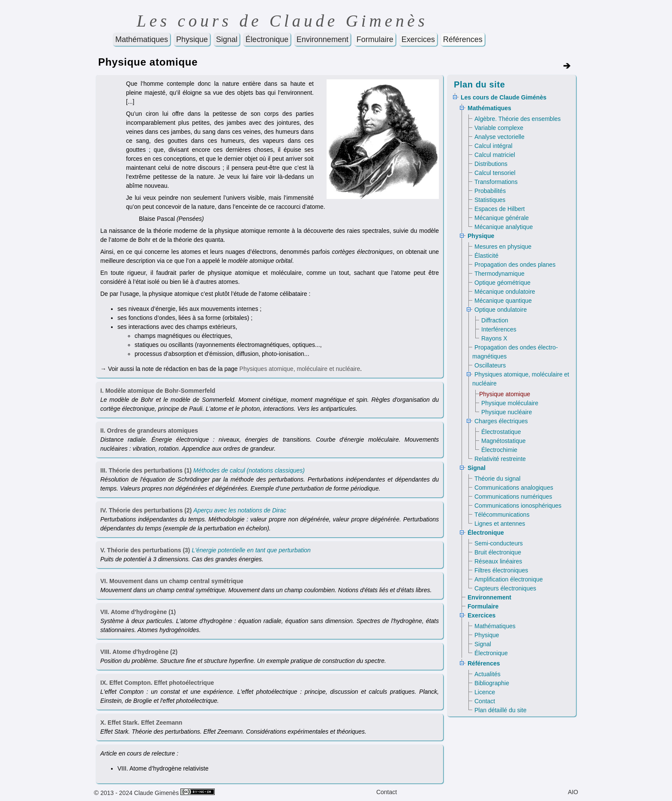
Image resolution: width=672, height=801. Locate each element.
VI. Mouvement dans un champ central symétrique (172, 581)
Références (463, 39)
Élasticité (486, 256)
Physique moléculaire (510, 403)
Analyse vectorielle (499, 137)
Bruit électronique (498, 552)
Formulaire (375, 39)
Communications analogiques (514, 488)
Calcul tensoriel (495, 173)
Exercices (418, 39)
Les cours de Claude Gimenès (282, 21)
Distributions (491, 164)
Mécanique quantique (503, 301)
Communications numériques (513, 497)
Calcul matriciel (495, 155)
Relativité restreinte (500, 459)
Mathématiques (142, 39)
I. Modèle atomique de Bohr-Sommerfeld (158, 391)
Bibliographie (492, 683)
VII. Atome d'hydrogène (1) (138, 612)
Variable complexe (499, 128)
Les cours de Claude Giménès (504, 97)
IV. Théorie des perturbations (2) (146, 510)
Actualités (487, 674)
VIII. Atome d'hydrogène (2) (139, 652)
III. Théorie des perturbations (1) (146, 470)
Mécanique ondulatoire (505, 292)
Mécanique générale (502, 218)
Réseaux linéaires (498, 561)
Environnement (322, 39)
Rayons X (494, 338)
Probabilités (490, 191)
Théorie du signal (497, 479)
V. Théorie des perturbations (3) (145, 550)
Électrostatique (501, 432)
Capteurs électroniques (505, 588)
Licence (485, 692)
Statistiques (490, 200)
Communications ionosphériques (518, 506)
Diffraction (495, 320)
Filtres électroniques (501, 570)
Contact (485, 701)
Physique (192, 39)
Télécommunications (502, 515)
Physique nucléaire (507, 412)
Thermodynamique (499, 274)
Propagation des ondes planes (515, 265)
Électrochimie (499, 450)
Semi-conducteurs (499, 543)
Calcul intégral (493, 146)
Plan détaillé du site (500, 710)
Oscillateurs (490, 365)
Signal (227, 39)
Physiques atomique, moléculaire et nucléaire (300, 369)
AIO (573, 792)
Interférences (499, 329)
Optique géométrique (502, 283)
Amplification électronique (509, 579)
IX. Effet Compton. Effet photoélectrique (157, 683)
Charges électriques (501, 421)
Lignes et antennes (500, 524)
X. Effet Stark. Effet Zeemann (141, 723)
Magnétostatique (504, 441)
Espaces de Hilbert (500, 209)
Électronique (267, 39)
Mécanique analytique (504, 227)
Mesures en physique (503, 247)
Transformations (496, 182)
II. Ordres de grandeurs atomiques (149, 431)
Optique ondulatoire (501, 310)
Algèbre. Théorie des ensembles (517, 119)
